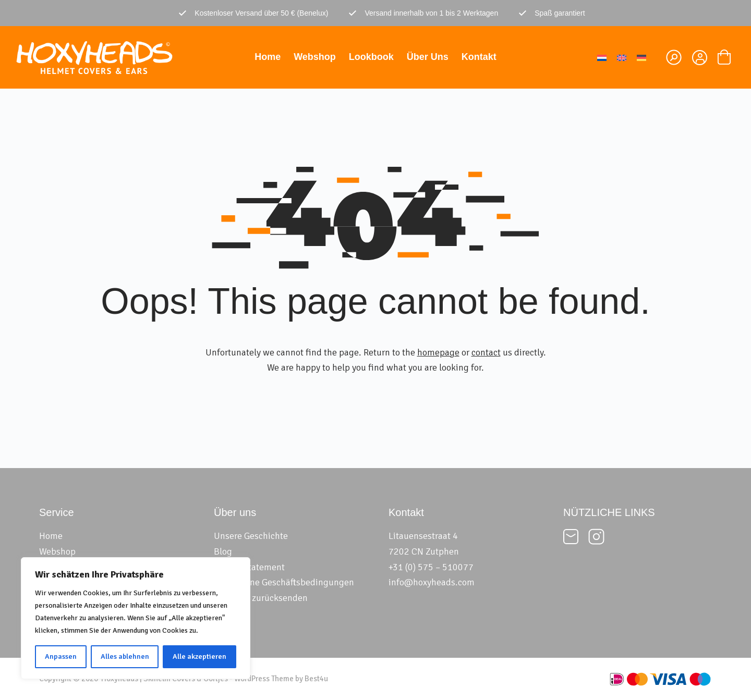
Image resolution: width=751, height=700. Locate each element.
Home (268, 57)
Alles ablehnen (125, 656)
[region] (136, 618)
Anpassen (61, 656)
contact (486, 352)
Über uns (428, 57)
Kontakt (479, 57)
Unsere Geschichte (251, 536)
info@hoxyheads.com (432, 582)
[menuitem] (602, 57)
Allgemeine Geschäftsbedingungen (284, 582)
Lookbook (371, 57)
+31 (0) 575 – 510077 (431, 567)
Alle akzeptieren (199, 656)
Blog (223, 551)
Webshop (315, 57)
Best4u (316, 679)
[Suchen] (674, 57)
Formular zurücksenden (261, 598)
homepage (438, 352)
